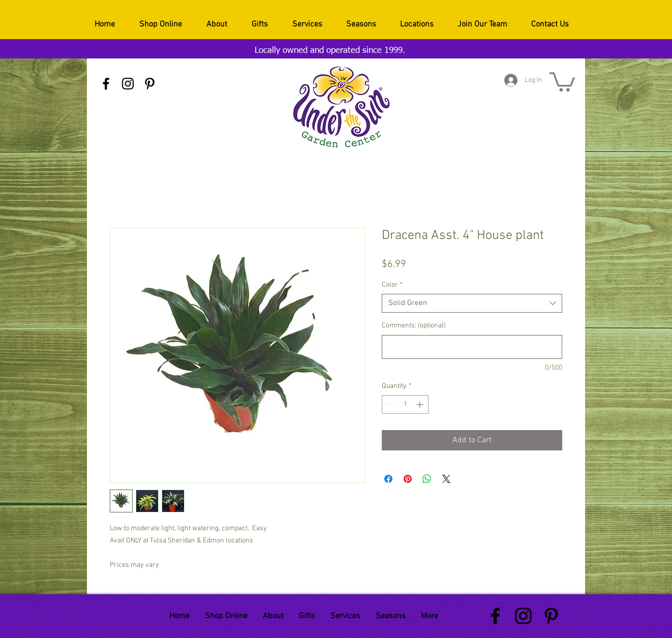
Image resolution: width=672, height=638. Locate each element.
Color (392, 285)
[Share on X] (446, 479)
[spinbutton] (405, 404)
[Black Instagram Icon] (128, 84)
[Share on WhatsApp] (427, 479)
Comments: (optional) (414, 326)
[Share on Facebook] (388, 479)
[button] (562, 81)
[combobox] (472, 303)
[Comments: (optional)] (472, 347)
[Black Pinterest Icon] (150, 84)
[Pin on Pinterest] (408, 479)
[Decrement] (390, 404)
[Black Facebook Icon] (106, 84)
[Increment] (421, 404)
